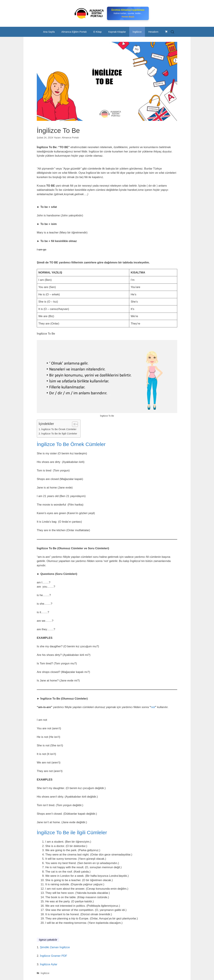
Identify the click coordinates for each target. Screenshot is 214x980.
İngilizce (137, 32)
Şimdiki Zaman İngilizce (55, 947)
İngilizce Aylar (48, 964)
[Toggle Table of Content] (73, 424)
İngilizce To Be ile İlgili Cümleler (59, 434)
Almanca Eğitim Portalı (74, 32)
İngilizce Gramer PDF (53, 956)
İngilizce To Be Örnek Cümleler (59, 429)
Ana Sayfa (49, 32)
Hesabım (153, 32)
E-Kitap (98, 32)
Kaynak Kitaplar (117, 32)
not (153, 707)
